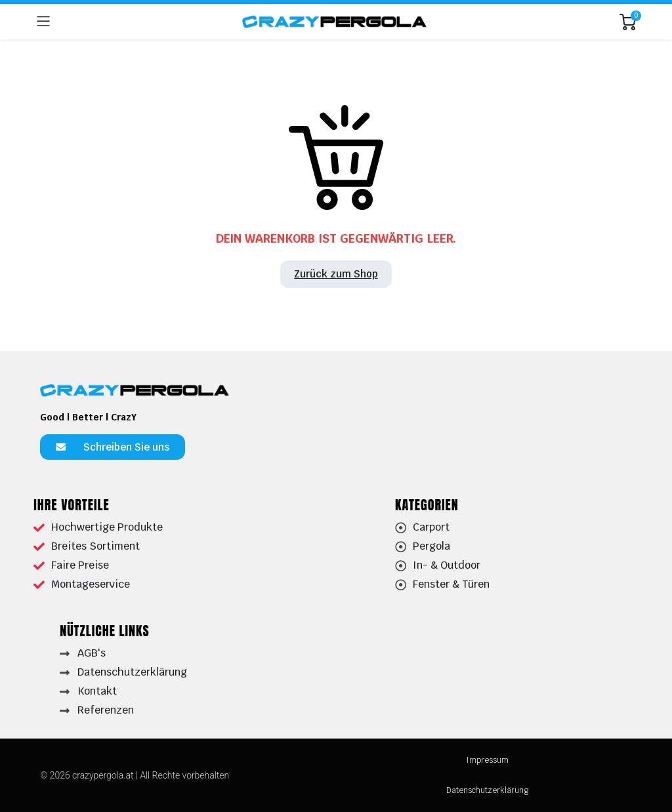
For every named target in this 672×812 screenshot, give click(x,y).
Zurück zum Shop (336, 274)
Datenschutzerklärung (487, 790)
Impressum (487, 760)
